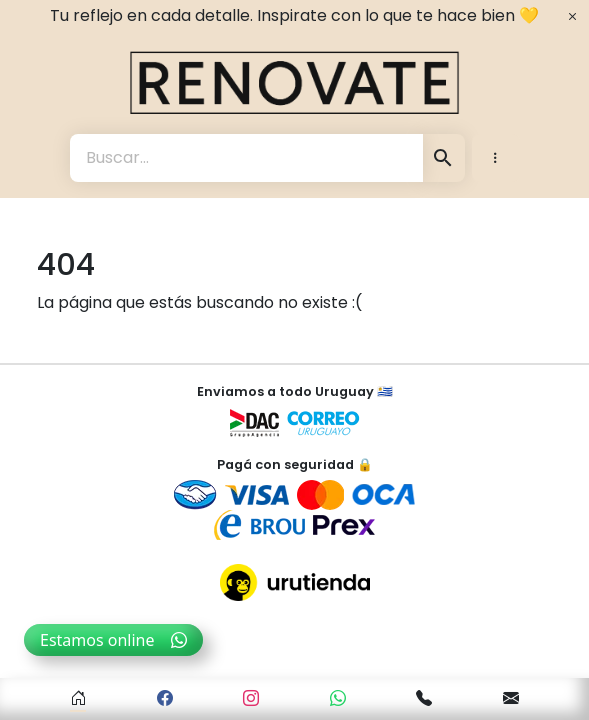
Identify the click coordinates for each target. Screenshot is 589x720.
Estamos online (113, 640)
